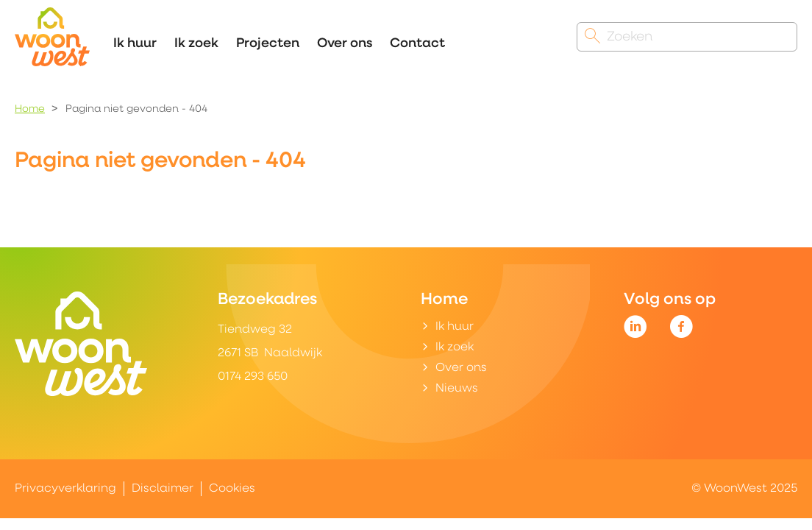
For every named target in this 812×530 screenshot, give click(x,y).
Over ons (345, 44)
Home (30, 109)
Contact (417, 44)
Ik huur (135, 44)
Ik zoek (196, 44)
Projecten (268, 44)
